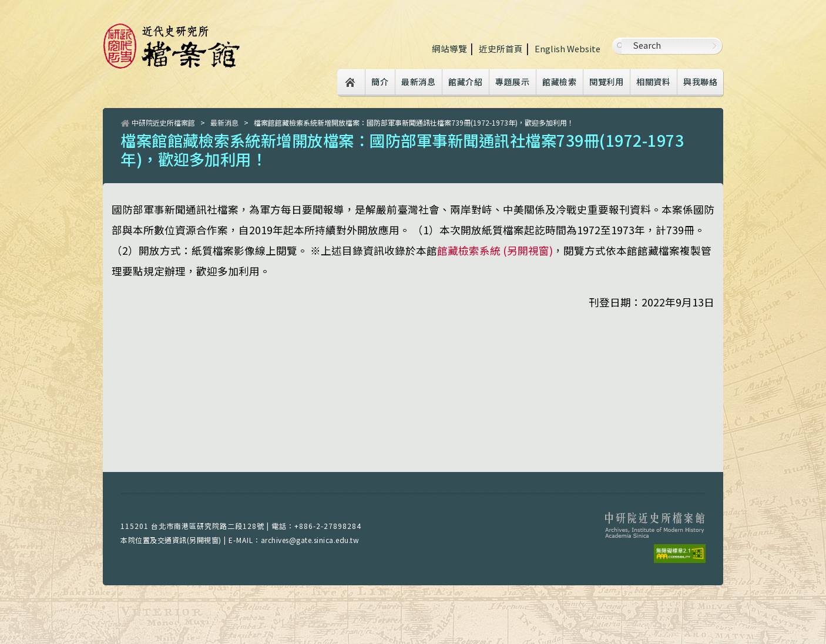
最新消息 (418, 82)
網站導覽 (449, 48)
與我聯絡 (700, 82)
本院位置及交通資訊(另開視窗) (171, 540)
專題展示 (512, 82)
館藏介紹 (465, 82)
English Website (568, 48)
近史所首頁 (501, 48)
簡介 (380, 82)
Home (351, 83)
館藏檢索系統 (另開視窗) (495, 250)
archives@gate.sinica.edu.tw (310, 540)
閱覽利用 (606, 82)
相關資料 (653, 82)
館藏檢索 (559, 82)
